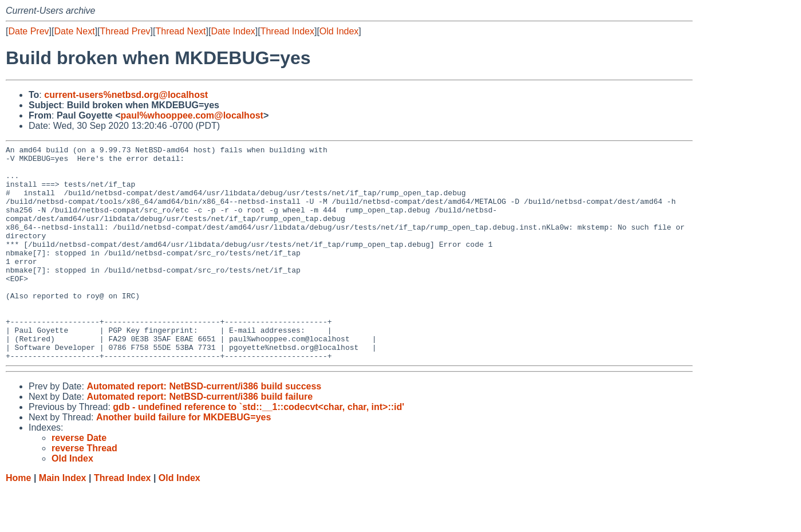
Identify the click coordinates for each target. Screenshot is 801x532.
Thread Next (180, 31)
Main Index (63, 521)
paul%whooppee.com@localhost (192, 115)
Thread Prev (125, 31)
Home (18, 521)
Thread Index (287, 31)
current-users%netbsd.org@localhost (126, 95)
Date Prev (28, 31)
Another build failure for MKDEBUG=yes (184, 460)
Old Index (339, 31)
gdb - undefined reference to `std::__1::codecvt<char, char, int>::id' (259, 450)
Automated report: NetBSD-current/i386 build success (204, 429)
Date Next (74, 31)
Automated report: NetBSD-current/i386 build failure (200, 440)
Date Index (233, 31)
